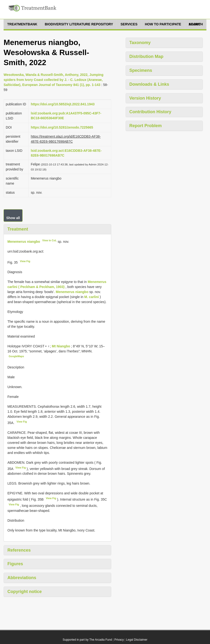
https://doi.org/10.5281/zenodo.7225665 (62, 127)
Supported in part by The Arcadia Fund (87, 640)
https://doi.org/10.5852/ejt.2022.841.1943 (63, 104)
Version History (145, 98)
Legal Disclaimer (137, 640)
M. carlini (91, 297)
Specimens (141, 70)
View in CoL (49, 240)
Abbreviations (22, 578)
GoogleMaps (16, 356)
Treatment (18, 229)
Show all (13, 218)
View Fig (25, 261)
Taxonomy (140, 43)
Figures (15, 564)
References (19, 550)
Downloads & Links (149, 84)
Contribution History (150, 112)
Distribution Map (146, 56)
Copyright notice (25, 592)
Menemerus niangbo (24, 242)
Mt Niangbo (61, 346)
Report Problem (146, 126)
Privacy (119, 640)
